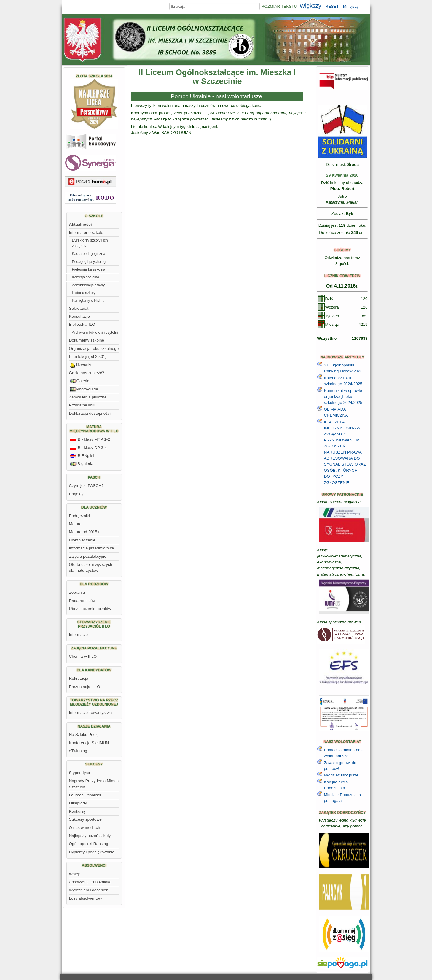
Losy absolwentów (86, 898)
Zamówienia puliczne (88, 397)
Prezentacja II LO (85, 687)
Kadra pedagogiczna (89, 254)
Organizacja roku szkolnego (94, 348)
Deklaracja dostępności (90, 413)
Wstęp (75, 874)
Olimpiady (78, 803)
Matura (75, 524)
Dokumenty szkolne (87, 340)
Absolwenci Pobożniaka (90, 882)
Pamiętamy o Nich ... (89, 301)
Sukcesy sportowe (85, 819)
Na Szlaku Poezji (84, 734)
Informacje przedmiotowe (92, 548)
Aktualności (80, 224)
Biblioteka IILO (82, 324)
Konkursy (78, 811)
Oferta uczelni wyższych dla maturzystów (91, 567)
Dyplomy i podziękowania (92, 852)
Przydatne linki (82, 405)
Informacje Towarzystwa (91, 713)
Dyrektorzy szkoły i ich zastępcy (90, 243)
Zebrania (77, 592)
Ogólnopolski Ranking (89, 844)
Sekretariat (79, 308)
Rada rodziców (82, 601)
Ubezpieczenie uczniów (90, 609)
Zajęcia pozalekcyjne (88, 556)
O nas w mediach (85, 828)
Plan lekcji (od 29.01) (88, 356)
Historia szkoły (84, 293)
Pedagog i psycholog (89, 262)
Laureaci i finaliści (85, 795)
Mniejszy (351, 6)
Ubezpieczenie (82, 540)
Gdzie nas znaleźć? (87, 373)
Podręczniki (79, 516)
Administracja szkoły (89, 285)
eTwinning (78, 751)
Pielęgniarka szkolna (89, 269)
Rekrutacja (79, 678)
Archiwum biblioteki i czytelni (95, 333)
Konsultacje (79, 316)
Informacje (78, 634)
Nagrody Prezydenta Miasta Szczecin (94, 784)
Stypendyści (80, 773)
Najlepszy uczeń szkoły (90, 836)
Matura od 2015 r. (85, 532)
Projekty (76, 494)
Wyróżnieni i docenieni (89, 890)
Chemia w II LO (83, 656)
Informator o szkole (86, 232)
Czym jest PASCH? (86, 486)
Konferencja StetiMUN (89, 743)
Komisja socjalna (86, 277)
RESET (332, 6)
